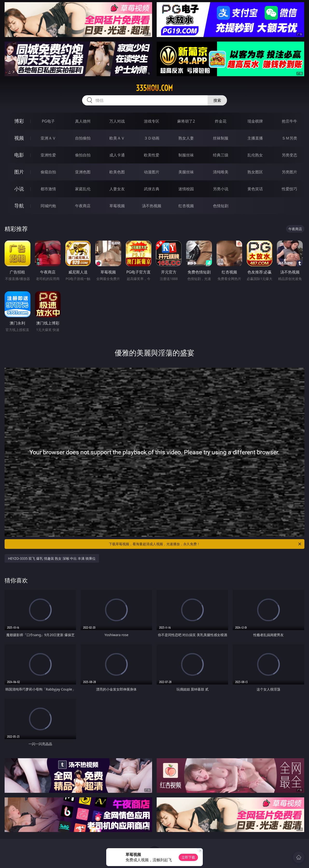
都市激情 (48, 189)
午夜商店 (83, 206)
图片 (19, 172)
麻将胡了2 (186, 121)
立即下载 (188, 857)
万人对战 (117, 121)
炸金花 (221, 121)
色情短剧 (221, 206)
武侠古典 (152, 189)
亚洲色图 (83, 172)
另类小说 (221, 189)
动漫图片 (152, 172)
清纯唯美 (221, 172)
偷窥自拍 (48, 172)
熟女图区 (255, 172)
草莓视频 (117, 206)
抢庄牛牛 (289, 121)
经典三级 (221, 155)
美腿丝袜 (186, 172)
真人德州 (83, 121)
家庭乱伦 (83, 189)
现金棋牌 (255, 121)
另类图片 (289, 172)
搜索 (217, 100)
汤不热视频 (152, 206)
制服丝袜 (186, 155)
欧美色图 (117, 172)
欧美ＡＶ (117, 138)
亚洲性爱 (48, 155)
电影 (19, 155)
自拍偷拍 (83, 138)
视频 (19, 138)
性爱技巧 (289, 189)
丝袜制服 (221, 138)
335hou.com (154, 88)
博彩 (19, 121)
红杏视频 (186, 206)
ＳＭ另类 (289, 138)
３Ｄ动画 (152, 138)
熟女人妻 (186, 138)
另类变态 (289, 155)
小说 (19, 189)
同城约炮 (48, 206)
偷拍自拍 (83, 155)
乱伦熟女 (255, 155)
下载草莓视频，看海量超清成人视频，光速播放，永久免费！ (205, 544)
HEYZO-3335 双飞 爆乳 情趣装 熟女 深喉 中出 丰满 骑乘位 (52, 558)
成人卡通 (117, 155)
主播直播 (255, 138)
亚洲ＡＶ (48, 138)
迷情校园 (186, 189)
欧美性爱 (152, 155)
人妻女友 (117, 189)
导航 (19, 206)
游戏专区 (152, 121)
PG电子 (48, 121)
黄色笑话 (255, 189)
